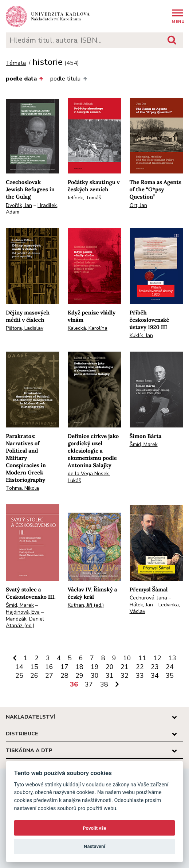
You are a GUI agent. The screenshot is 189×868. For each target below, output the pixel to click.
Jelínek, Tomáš (84, 198)
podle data (24, 79)
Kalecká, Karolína (88, 328)
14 (19, 667)
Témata (16, 63)
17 (64, 667)
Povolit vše (94, 828)
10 (127, 658)
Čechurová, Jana (148, 598)
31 (110, 676)
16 (49, 667)
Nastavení (94, 846)
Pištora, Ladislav (25, 328)
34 (155, 676)
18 (79, 667)
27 (49, 676)
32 (125, 676)
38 (104, 684)
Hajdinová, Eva (23, 612)
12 (157, 658)
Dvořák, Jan (19, 205)
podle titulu (68, 79)
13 (172, 658)
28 (64, 676)
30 (95, 676)
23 (155, 667)
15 (34, 667)
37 (89, 684)
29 (79, 676)
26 (34, 676)
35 (170, 676)
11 (142, 658)
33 (140, 676)
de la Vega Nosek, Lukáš (89, 477)
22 (140, 667)
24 (170, 667)
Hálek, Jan (141, 605)
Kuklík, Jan (141, 335)
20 (110, 667)
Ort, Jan (138, 205)
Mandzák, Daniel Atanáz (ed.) (25, 622)
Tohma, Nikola (22, 488)
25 (19, 676)
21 (125, 667)
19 (95, 667)
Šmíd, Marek (144, 444)
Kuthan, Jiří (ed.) (86, 605)
